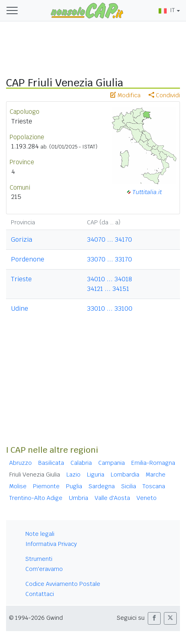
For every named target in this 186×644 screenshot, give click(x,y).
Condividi (164, 95)
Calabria (81, 463)
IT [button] (167, 10)
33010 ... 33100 (110, 308)
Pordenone (28, 259)
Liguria (96, 475)
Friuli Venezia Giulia (35, 475)
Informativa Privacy (51, 544)
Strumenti (39, 559)
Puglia (74, 486)
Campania (112, 463)
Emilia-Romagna (153, 463)
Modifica (125, 95)
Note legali (40, 534)
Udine (20, 308)
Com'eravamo (44, 569)
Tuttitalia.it (147, 192)
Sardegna (102, 486)
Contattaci (40, 594)
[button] (154, 618)
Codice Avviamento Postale (63, 584)
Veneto (147, 498)
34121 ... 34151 (108, 289)
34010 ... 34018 (110, 279)
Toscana (154, 486)
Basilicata (51, 463)
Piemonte (46, 486)
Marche (156, 475)
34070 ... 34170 (110, 239)
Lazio (73, 475)
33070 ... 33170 (110, 259)
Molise (18, 486)
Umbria (79, 498)
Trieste (21, 279)
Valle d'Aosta (112, 498)
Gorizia (22, 239)
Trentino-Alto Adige (36, 498)
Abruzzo (21, 463)
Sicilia (129, 486)
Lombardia (125, 475)
